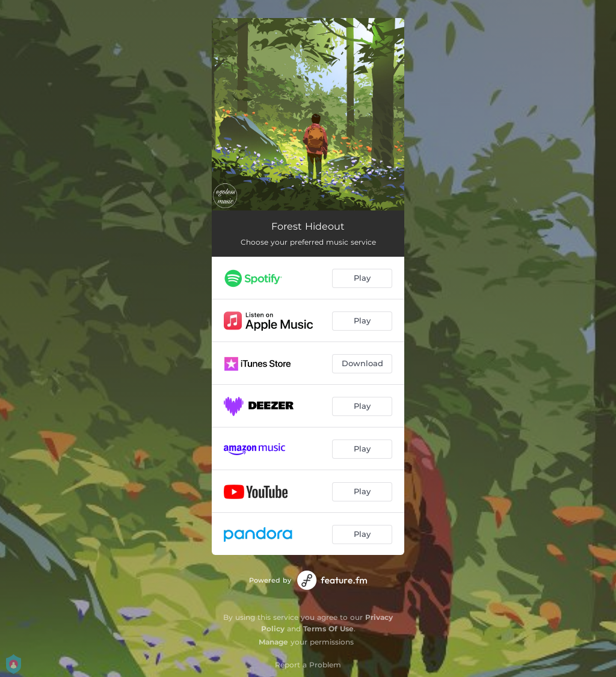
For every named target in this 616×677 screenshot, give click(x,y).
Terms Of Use (328, 629)
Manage (273, 642)
